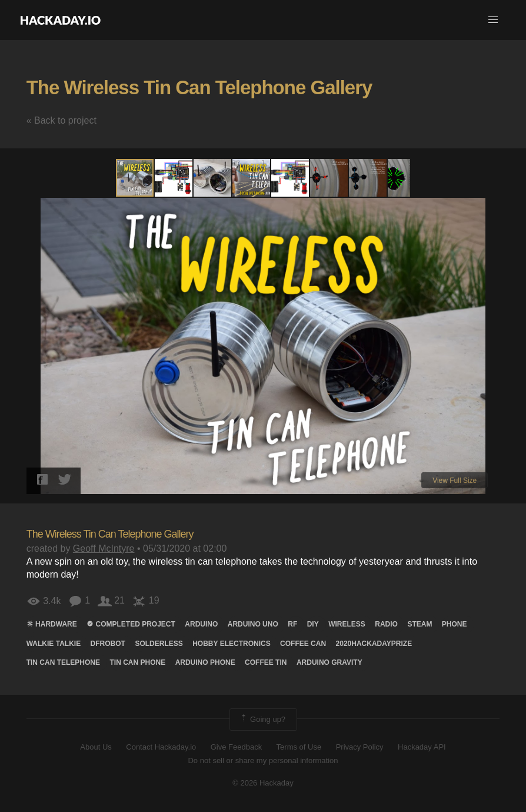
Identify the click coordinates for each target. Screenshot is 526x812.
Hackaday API (422, 747)
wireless (347, 624)
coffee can (303, 644)
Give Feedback (236, 747)
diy (313, 624)
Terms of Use (299, 747)
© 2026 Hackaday (263, 783)
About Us (96, 747)
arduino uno (253, 624)
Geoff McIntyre (104, 548)
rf (292, 624)
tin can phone (138, 662)
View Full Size (455, 480)
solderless (159, 644)
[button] (493, 20)
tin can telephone (63, 662)
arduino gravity (329, 662)
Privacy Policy (360, 747)
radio (386, 624)
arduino (201, 624)
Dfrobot (108, 644)
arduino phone (205, 662)
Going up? (262, 720)
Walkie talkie (54, 644)
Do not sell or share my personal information (263, 760)
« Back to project (61, 120)
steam (420, 624)
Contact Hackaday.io (161, 747)
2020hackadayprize (374, 644)
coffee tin (266, 662)
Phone (455, 624)
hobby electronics (231, 644)
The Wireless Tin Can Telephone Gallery (199, 87)
